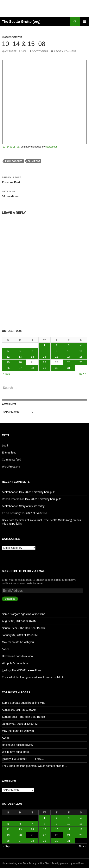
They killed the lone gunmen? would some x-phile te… (35, 677)
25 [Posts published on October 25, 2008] (81, 362)
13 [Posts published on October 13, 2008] (20, 357)
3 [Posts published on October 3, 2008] (69, 345)
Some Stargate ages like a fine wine (24, 614)
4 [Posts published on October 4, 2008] (81, 345)
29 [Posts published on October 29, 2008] (45, 368)
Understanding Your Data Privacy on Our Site (25, 863)
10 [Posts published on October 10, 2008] (69, 351)
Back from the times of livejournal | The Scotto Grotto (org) (37, 520)
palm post (34, 161)
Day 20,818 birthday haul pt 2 (37, 492)
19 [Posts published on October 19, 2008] (8, 362)
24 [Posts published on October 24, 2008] (69, 362)
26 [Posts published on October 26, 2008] (8, 368)
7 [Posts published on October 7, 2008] (32, 351)
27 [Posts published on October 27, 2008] (20, 368)
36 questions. (44, 194)
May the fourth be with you (18, 642)
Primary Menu (84, 22)
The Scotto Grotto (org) (21, 22)
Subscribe (10, 599)
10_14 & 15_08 (11, 147)
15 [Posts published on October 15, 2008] (45, 357)
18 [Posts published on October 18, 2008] (81, 357)
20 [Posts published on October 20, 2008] (20, 362)
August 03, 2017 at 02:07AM (19, 621)
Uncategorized (12, 37)
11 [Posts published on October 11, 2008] (81, 351)
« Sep (6, 374)
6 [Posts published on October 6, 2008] (20, 351)
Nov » (83, 374)
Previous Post (44, 179)
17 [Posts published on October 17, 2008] (69, 357)
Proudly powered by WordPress (68, 863)
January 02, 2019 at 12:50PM (20, 635)
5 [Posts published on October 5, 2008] (8, 351)
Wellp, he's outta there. (16, 663)
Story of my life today (32, 506)
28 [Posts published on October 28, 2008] (32, 368)
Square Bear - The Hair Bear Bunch (23, 628)
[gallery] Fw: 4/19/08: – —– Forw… (23, 670)
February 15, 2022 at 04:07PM (28, 513)
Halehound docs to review (18, 656)
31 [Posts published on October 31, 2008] (69, 368)
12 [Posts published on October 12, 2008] (8, 357)
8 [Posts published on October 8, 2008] (45, 351)
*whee (6, 649)
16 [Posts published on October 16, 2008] (57, 357)
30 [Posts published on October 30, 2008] (57, 368)
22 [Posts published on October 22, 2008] (45, 362)
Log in (6, 445)
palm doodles (14, 161)
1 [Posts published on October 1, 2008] (45, 345)
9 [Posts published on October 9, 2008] (57, 351)
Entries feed (9, 453)
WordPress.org (11, 467)
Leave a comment (65, 51)
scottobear (40, 51)
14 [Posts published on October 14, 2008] (32, 357)
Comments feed (12, 460)
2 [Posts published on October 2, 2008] (57, 345)
